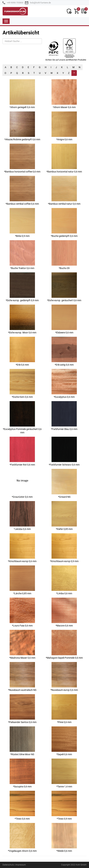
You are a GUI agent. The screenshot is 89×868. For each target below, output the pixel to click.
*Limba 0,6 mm (64, 580)
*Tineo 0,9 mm (64, 805)
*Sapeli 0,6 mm (64, 741)
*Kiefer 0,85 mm (64, 516)
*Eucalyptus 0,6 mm (64, 384)
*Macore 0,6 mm (64, 612)
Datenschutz (8, 865)
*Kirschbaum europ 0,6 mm (22, 548)
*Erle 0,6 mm (22, 351)
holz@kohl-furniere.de (40, 3)
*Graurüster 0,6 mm (22, 484)
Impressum (21, 865)
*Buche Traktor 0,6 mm (22, 255)
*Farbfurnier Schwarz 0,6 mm (64, 451)
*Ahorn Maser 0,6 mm (64, 94)
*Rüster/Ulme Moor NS (22, 741)
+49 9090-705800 (15, 3)
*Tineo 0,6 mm (22, 805)
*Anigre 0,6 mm (64, 126)
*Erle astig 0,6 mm (64, 351)
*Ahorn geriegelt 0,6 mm (22, 94)
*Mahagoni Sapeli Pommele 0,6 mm (64, 644)
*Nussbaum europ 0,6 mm (64, 677)
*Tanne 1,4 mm (64, 773)
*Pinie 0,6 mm (64, 709)
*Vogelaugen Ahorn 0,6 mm (22, 838)
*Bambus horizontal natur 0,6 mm (64, 158)
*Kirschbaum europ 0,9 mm (64, 548)
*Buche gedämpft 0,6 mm (64, 223)
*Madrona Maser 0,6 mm (22, 644)
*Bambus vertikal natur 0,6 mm (64, 190)
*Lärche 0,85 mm (22, 580)
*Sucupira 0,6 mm (22, 773)
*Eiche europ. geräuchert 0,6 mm (64, 287)
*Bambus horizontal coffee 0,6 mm (22, 158)
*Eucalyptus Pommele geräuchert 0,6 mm (22, 417)
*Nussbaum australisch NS (22, 677)
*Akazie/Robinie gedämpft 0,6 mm (22, 126)
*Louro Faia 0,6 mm (22, 612)
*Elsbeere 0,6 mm (64, 319)
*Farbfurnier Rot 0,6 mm (22, 451)
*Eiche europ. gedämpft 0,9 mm (22, 287)
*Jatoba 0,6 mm (22, 516)
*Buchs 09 (64, 255)
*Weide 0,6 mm (64, 838)
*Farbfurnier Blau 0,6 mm (64, 416)
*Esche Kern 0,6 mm (22, 384)
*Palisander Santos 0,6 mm (22, 709)
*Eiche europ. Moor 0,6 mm (22, 319)
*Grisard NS (64, 484)
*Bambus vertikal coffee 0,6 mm (22, 190)
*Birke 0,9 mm (22, 223)
